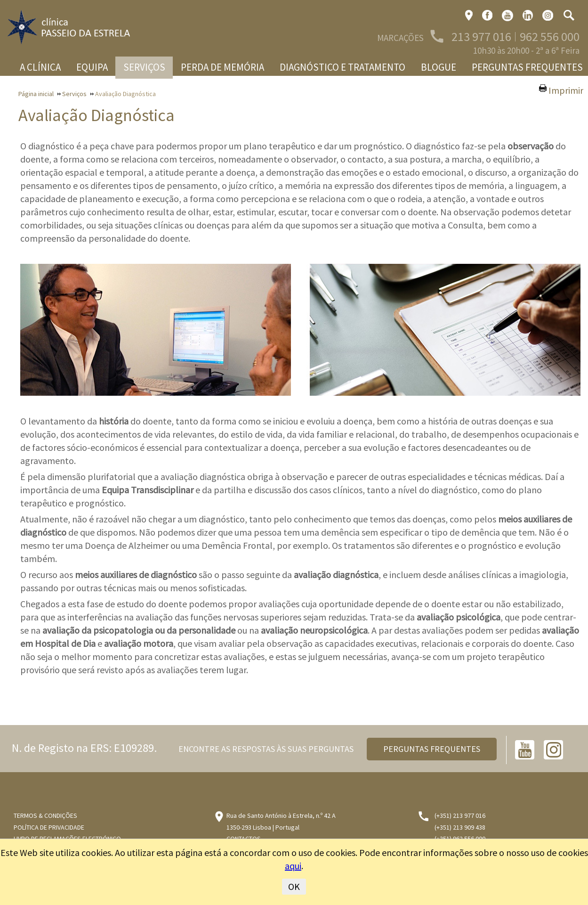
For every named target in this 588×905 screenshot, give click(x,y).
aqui (293, 866)
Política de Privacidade (49, 827)
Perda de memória (222, 67)
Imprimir (566, 90)
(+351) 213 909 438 (460, 827)
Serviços (144, 67)
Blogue (439, 67)
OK (294, 886)
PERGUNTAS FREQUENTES (432, 749)
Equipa (92, 67)
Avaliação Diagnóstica (97, 115)
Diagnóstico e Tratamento (342, 67)
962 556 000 (550, 37)
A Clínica (40, 67)
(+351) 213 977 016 (460, 815)
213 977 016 (481, 37)
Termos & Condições (45, 815)
